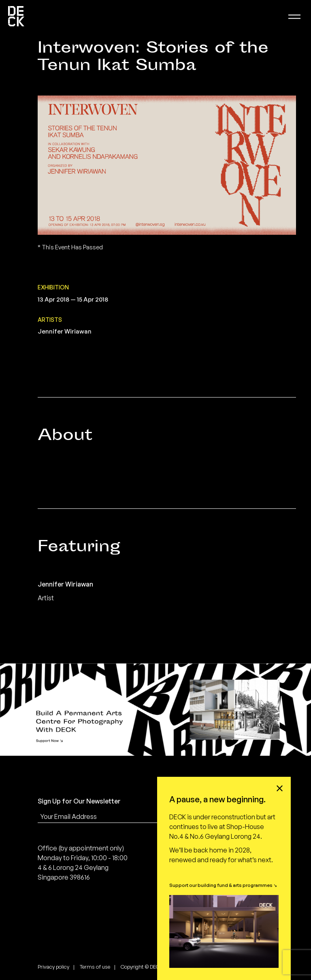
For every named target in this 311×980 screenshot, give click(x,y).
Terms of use (95, 967)
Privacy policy (53, 967)
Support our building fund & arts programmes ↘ (223, 885)
